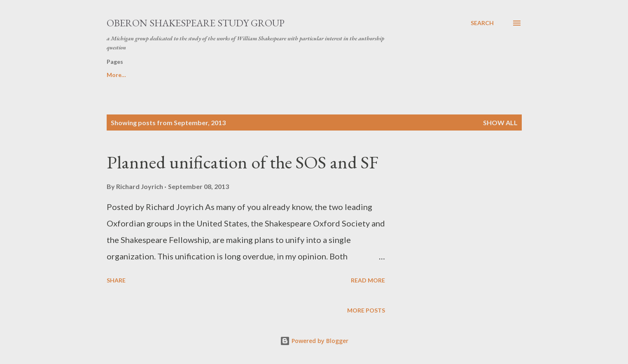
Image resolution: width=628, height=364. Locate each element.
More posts (366, 310)
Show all (500, 122)
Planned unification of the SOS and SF (243, 162)
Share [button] (116, 280)
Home (423, 75)
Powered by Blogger (314, 341)
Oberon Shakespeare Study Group (196, 23)
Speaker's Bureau (130, 75)
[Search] (482, 23)
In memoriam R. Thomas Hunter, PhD (228, 75)
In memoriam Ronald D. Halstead (346, 75)
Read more (368, 280)
